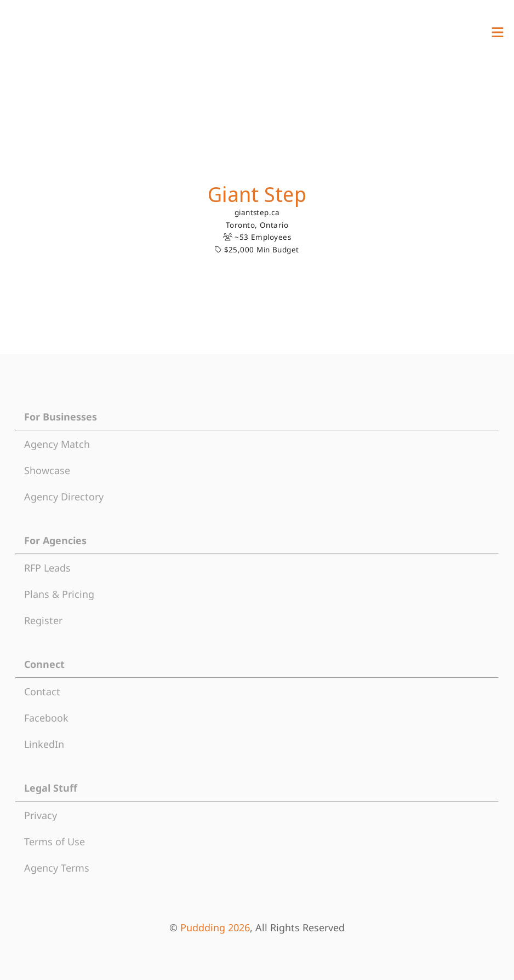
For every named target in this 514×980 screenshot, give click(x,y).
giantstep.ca (257, 212)
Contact (42, 691)
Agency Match (57, 444)
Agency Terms (57, 868)
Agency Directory (64, 497)
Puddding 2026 (215, 927)
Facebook (46, 718)
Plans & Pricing (59, 594)
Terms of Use (55, 841)
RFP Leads (47, 568)
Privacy (41, 815)
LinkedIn (44, 744)
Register (43, 620)
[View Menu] (498, 32)
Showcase (47, 470)
